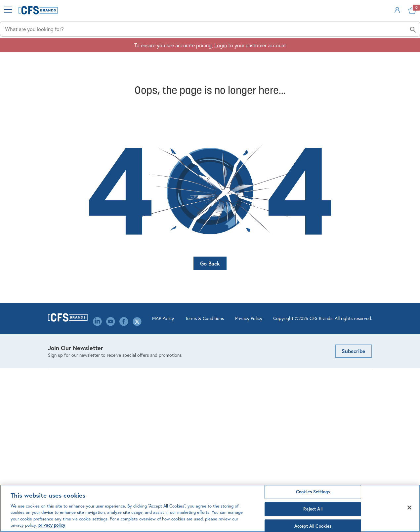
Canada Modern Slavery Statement (158, 448)
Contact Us (145, 366)
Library (139, 414)
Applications (235, 53)
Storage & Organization (75, 407)
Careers (140, 356)
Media (139, 424)
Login (221, 73)
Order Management (237, 356)
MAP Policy (137, 483)
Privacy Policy (223, 483)
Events (139, 376)
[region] (210, 508)
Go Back (210, 276)
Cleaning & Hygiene (70, 356)
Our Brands (144, 435)
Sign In (350, 21)
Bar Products (62, 346)
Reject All (313, 509)
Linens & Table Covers (73, 387)
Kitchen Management (72, 376)
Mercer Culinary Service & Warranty (244, 407)
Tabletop (58, 417)
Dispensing (60, 366)
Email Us (309, 346)
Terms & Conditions (179, 483)
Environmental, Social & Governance (158, 390)
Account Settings (234, 346)
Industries (165, 53)
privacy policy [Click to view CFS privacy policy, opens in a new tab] (52, 525)
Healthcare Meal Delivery (76, 397)
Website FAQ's (231, 383)
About (364, 53)
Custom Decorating (237, 394)
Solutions (305, 53)
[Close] (409, 508)
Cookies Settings (313, 492)
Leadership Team (150, 404)
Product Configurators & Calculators (242, 370)
